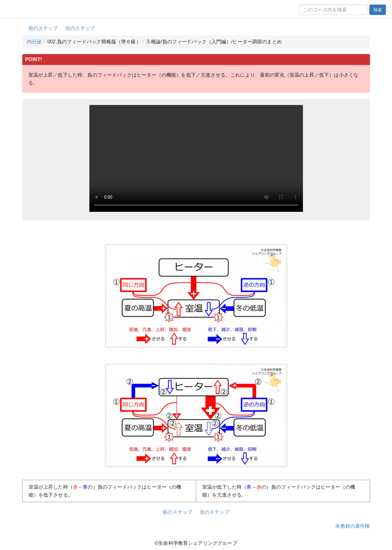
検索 (378, 10)
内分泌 (34, 42)
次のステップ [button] (80, 28)
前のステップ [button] (43, 28)
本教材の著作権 (352, 526)
